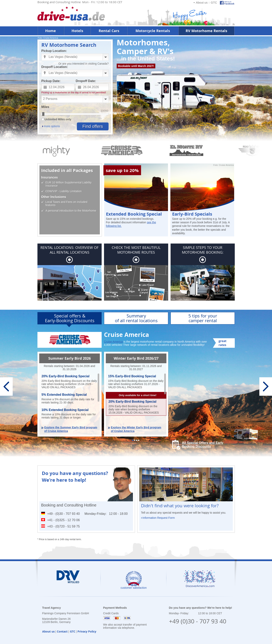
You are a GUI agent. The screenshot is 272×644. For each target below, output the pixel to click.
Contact (62, 631)
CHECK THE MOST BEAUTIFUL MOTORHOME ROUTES (136, 250)
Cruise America (113, 342)
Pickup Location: (54, 51)
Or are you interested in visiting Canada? (84, 64)
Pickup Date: (51, 81)
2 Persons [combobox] (50, 99)
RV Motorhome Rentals (206, 31)
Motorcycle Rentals (153, 31)
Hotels (77, 31)
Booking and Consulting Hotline (69, 505)
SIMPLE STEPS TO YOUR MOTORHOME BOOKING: (203, 250)
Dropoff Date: (86, 81)
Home (51, 31)
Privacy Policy (87, 631)
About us (202, 2)
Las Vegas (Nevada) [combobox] (63, 57)
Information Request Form (159, 518)
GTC (214, 2)
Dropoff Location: (55, 67)
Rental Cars (109, 31)
